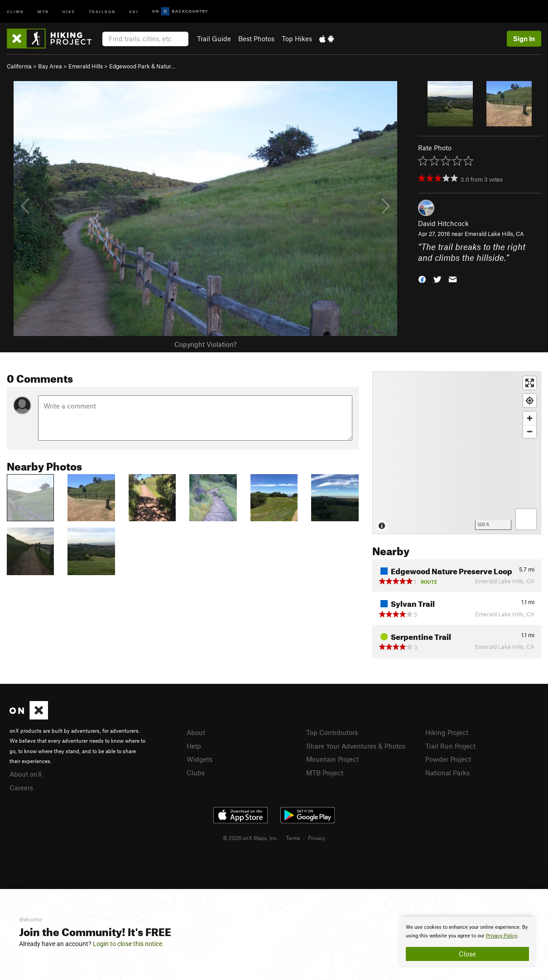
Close (467, 954)
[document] (467, 942)
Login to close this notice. (128, 944)
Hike (69, 11)
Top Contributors (332, 732)
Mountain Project (332, 759)
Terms (293, 838)
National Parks (447, 773)
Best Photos (256, 38)
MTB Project (325, 773)
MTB (43, 11)
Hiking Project (447, 732)
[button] (422, 279)
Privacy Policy (502, 936)
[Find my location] (530, 401)
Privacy (317, 838)
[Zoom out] (530, 431)
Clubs (196, 773)
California (19, 66)
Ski (134, 11)
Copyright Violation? (205, 344)
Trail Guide (214, 38)
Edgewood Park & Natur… (142, 66)
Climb (15, 11)
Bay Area (50, 66)
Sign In (524, 38)
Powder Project (448, 759)
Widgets (199, 759)
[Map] (457, 453)
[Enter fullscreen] (530, 383)
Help (194, 746)
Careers (21, 788)
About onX (26, 774)
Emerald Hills (86, 66)
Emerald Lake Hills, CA (494, 234)
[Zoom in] (530, 418)
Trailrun (102, 11)
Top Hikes (297, 38)
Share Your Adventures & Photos (356, 746)
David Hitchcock (443, 223)
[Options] (526, 519)
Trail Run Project (450, 746)
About (196, 732)
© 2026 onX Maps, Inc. (250, 838)
